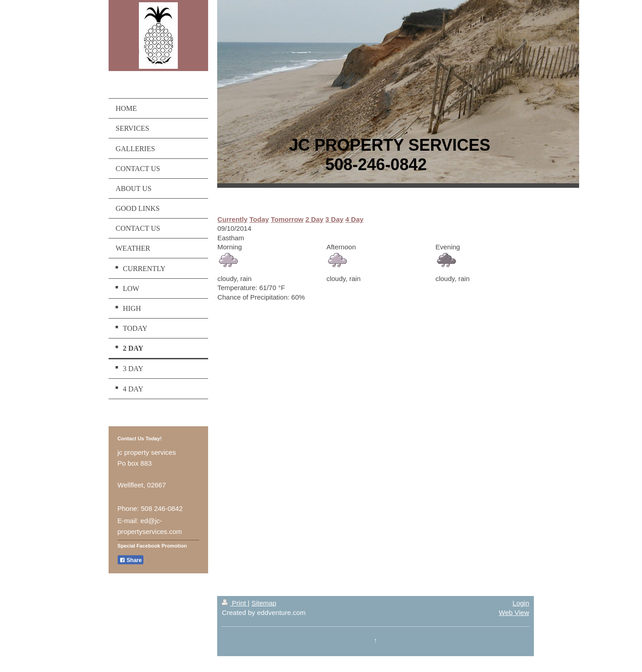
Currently (232, 219)
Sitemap (264, 603)
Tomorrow (287, 219)
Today (259, 219)
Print (235, 603)
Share (131, 560)
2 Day (314, 219)
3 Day (334, 219)
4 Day (354, 219)
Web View (514, 612)
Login (521, 603)
